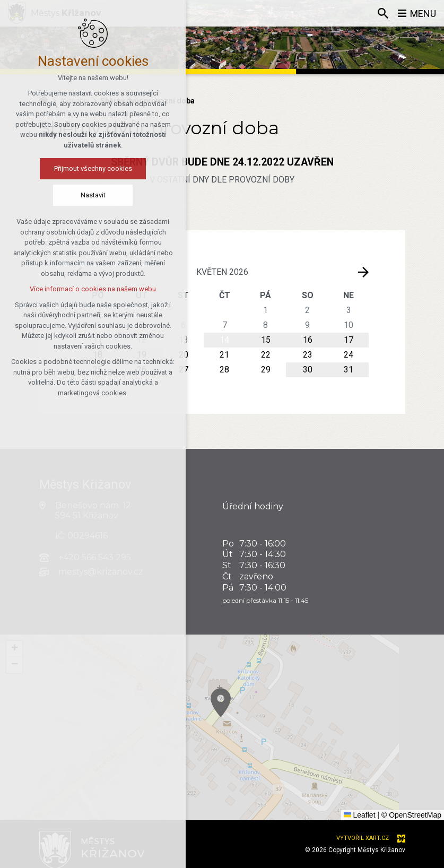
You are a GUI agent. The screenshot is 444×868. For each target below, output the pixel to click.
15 (266, 340)
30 (308, 370)
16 (308, 340)
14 (224, 340)
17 (349, 340)
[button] (255, 724)
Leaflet (360, 815)
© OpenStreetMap (411, 815)
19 (142, 355)
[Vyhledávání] (383, 13)
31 (349, 370)
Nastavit (46, 195)
